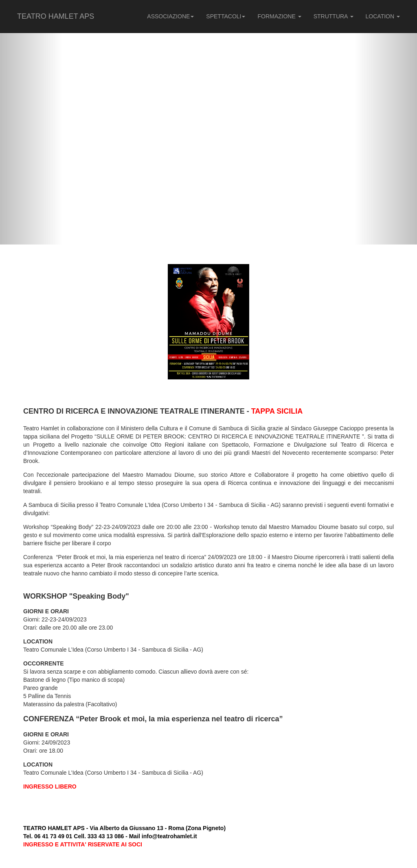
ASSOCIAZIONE (170, 16)
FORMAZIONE (279, 16)
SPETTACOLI (226, 16)
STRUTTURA (334, 16)
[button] (31, 122)
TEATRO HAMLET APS (56, 16)
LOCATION (383, 16)
